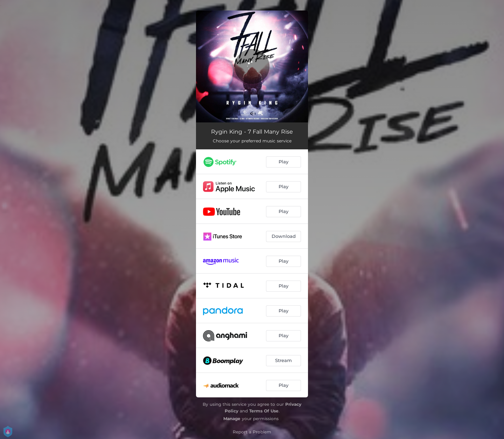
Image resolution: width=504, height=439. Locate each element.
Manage (232, 419)
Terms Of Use (264, 411)
